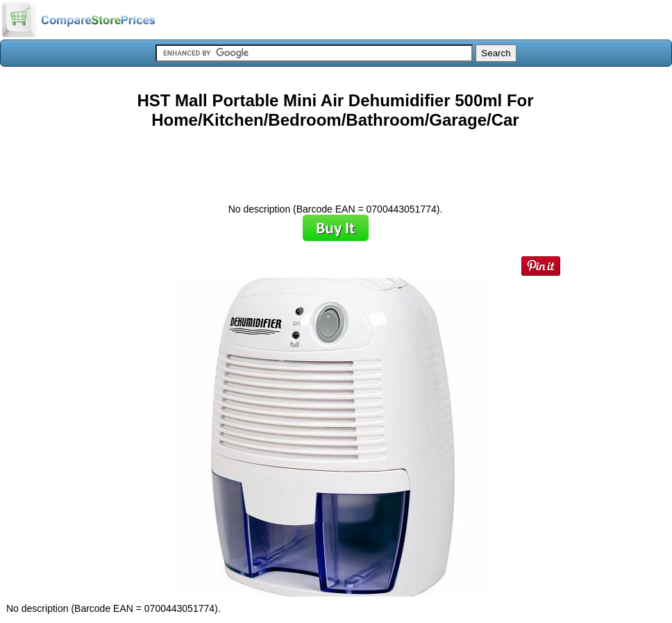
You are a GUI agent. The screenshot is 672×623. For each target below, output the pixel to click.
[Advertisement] (335, 161)
